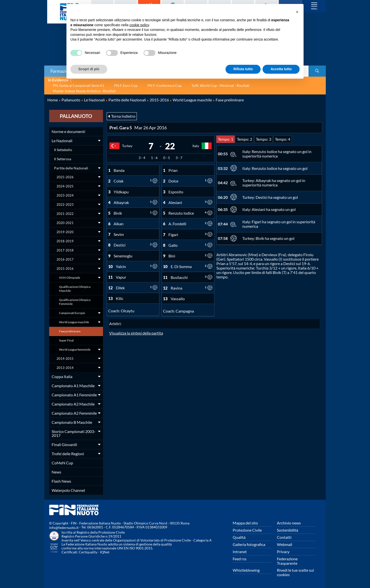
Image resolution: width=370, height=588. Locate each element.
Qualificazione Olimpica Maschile (75, 289)
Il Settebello (63, 150)
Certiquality (88, 552)
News (56, 472)
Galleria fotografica (249, 544)
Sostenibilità (288, 530)
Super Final (66, 340)
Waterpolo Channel (68, 490)
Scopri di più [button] (89, 69)
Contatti (284, 537)
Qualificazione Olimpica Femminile (75, 302)
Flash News (61, 481)
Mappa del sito (245, 523)
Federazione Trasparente (287, 561)
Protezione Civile (247, 530)
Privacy (283, 552)
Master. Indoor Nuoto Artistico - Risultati (84, 91)
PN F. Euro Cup (126, 85)
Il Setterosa (63, 159)
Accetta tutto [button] (281, 69)
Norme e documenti (68, 131)
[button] (297, 12)
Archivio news (289, 523)
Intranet (240, 552)
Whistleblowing (246, 570)
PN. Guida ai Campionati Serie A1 (79, 85)
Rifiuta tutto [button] (243, 69)
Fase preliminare (70, 331)
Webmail (285, 544)
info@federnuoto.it (64, 528)
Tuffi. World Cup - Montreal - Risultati (220, 85)
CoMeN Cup (62, 463)
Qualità (239, 537)
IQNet (105, 552)
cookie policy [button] (139, 25)
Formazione (62, 71)
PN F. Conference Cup (164, 85)
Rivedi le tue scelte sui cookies (295, 572)
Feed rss (240, 559)
